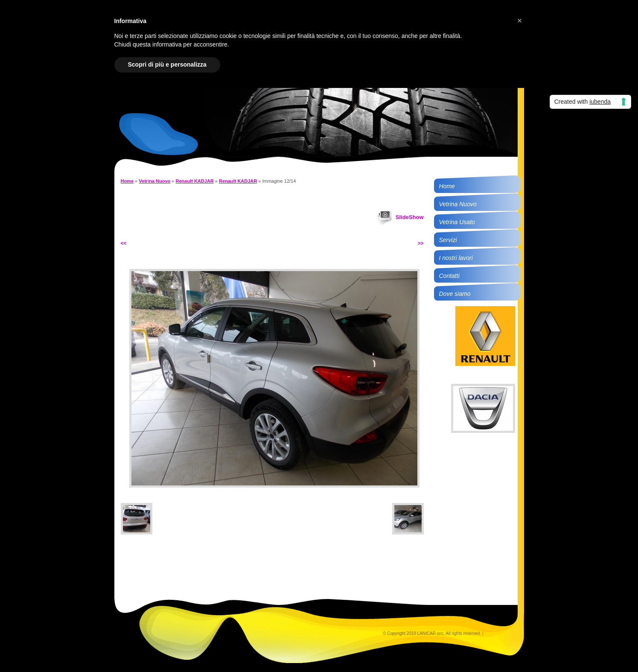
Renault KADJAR (195, 181)
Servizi (448, 240)
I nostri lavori (456, 258)
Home (127, 181)
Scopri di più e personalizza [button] (167, 64)
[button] (520, 20)
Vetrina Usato (457, 222)
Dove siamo (455, 294)
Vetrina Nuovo (154, 181)
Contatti (449, 276)
